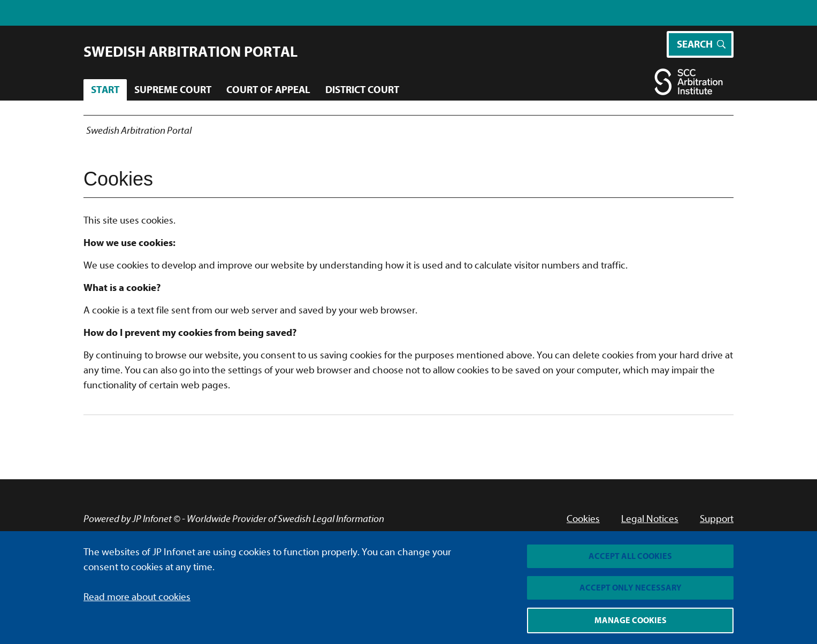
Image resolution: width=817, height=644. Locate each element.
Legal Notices (650, 519)
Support (717, 519)
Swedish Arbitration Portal (190, 52)
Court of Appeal (268, 90)
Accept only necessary (631, 588)
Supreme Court (173, 90)
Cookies (583, 519)
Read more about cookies (137, 597)
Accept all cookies (630, 556)
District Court (362, 90)
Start (105, 90)
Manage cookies (631, 620)
